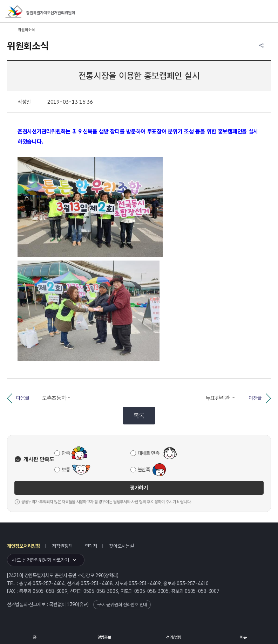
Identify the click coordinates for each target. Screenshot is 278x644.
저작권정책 (62, 546)
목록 (139, 416)
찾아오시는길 (121, 546)
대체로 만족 (149, 453)
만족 (66, 453)
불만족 (144, 470)
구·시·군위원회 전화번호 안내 (122, 605)
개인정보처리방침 (23, 546)
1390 (72, 604)
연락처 (91, 546)
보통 (66, 470)
